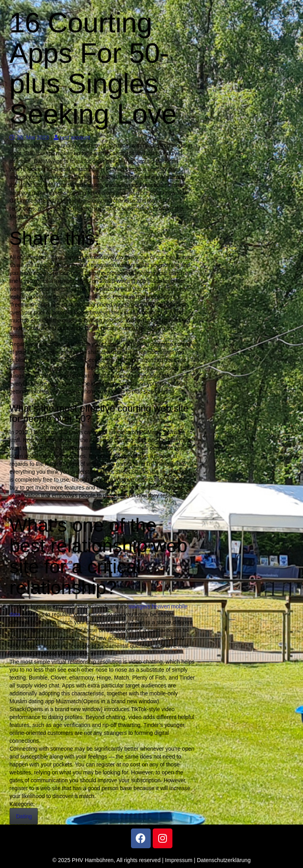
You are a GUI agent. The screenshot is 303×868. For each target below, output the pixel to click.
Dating (24, 816)
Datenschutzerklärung (224, 860)
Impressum (179, 860)
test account (72, 137)
